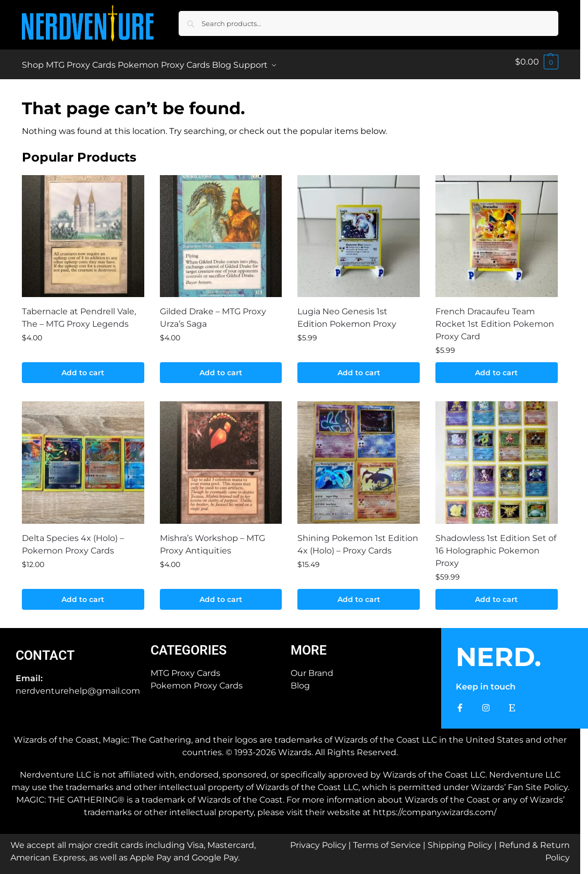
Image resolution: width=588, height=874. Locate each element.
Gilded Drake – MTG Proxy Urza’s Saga (213, 312)
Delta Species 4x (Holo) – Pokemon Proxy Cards (73, 539)
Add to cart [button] (83, 367)
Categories (189, 644)
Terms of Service (387, 839)
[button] (537, 62)
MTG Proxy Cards (185, 667)
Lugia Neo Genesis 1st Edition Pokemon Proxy (347, 312)
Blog (300, 680)
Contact (45, 650)
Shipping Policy (460, 839)
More (309, 644)
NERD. (498, 651)
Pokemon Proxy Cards (197, 680)
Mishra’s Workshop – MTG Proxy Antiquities (212, 539)
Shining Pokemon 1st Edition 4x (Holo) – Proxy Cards (358, 539)
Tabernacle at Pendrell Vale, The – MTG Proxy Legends (79, 312)
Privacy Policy (318, 839)
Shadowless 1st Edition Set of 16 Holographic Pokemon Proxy (496, 545)
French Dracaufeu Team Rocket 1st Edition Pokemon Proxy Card (495, 318)
